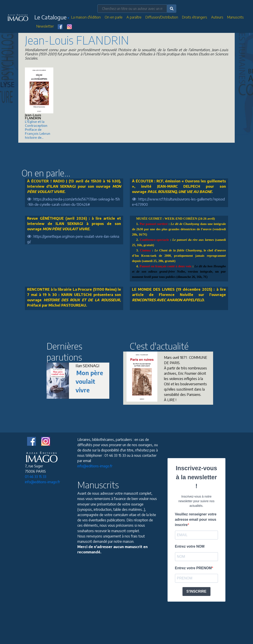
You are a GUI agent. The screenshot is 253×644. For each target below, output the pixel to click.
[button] (52, 18)
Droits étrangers (195, 17)
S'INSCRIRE (196, 591)
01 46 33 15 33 (36, 477)
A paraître (134, 17)
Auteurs (217, 17)
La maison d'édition (86, 17)
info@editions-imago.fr (42, 482)
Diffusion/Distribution (162, 17)
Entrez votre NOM (190, 546)
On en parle (114, 17)
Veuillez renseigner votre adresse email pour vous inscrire (196, 520)
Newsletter (45, 26)
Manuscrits (235, 17)
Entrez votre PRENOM (193, 568)
